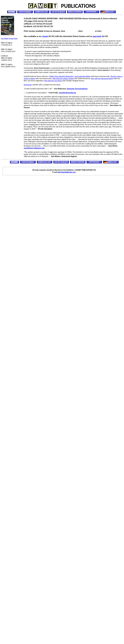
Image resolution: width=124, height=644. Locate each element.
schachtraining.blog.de (67, 93)
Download (28, 85)
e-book (45, 36)
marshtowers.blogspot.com (34, 148)
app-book (97, 36)
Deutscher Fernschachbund (77, 89)
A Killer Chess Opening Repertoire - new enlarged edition (70, 76)
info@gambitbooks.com (67, 172)
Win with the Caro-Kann (53, 81)
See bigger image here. (9, 38)
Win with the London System (63, 78)
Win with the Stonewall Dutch (102, 78)
